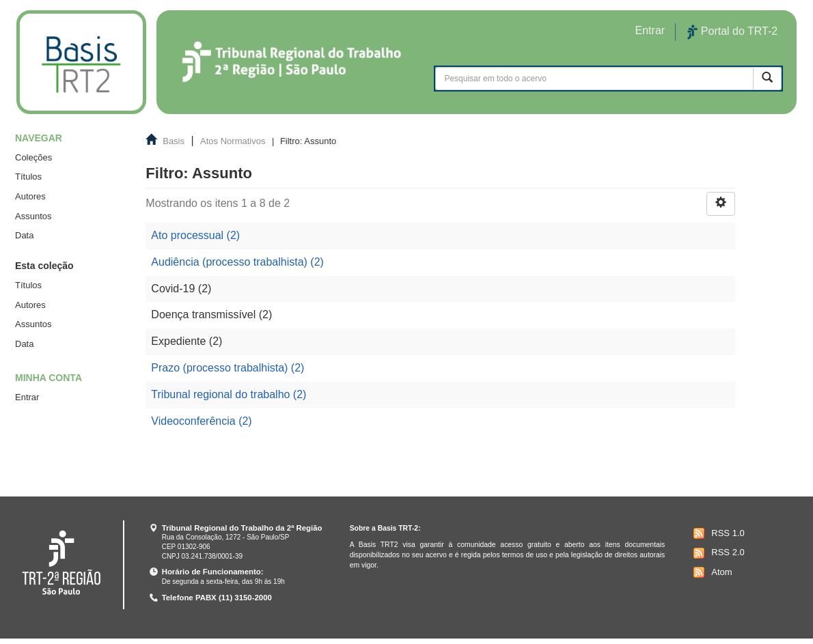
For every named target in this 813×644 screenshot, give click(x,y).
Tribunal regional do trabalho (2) (229, 394)
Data (24, 235)
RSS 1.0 (717, 533)
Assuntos (33, 216)
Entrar (27, 397)
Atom (711, 572)
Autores (30, 196)
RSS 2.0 (717, 553)
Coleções (33, 157)
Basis (174, 141)
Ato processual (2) (195, 235)
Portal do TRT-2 (732, 32)
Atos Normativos (233, 141)
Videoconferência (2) (201, 421)
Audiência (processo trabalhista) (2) (237, 262)
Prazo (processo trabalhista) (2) (228, 368)
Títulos (28, 177)
